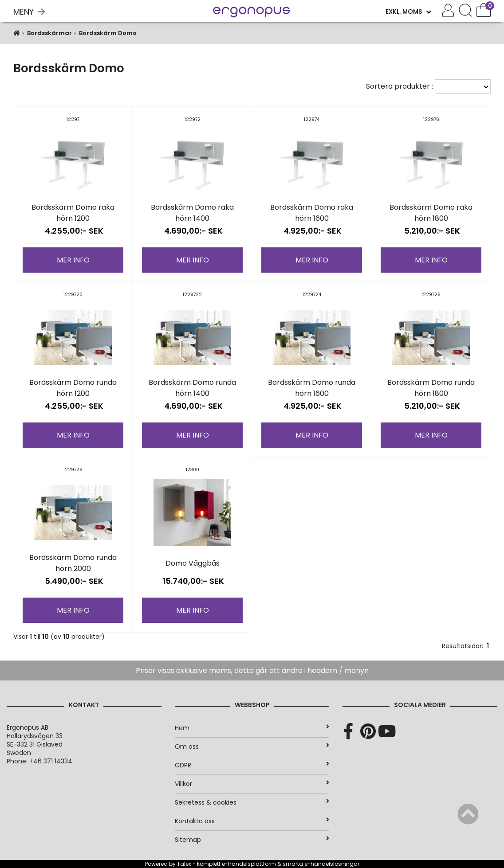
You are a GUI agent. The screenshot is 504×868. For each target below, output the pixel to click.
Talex (184, 864)
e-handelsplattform (249, 864)
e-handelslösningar (332, 864)
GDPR (252, 765)
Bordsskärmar (49, 33)
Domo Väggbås (193, 563)
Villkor (252, 784)
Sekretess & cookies (252, 802)
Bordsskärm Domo (108, 33)
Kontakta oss (252, 821)
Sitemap (252, 840)
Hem (252, 728)
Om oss (252, 747)
